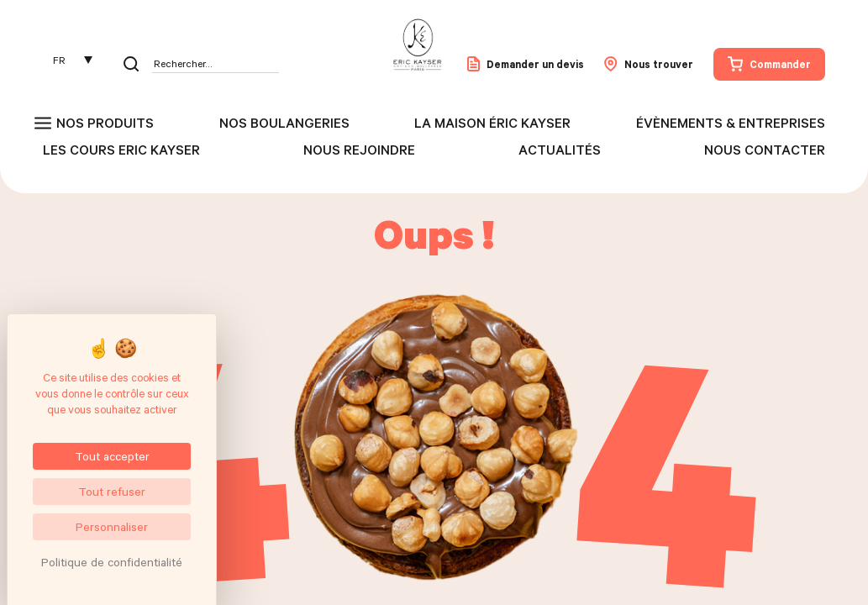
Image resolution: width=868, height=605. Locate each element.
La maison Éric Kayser (492, 123)
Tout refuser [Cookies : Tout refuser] (112, 491)
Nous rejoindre (359, 150)
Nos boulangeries (284, 123)
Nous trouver (649, 64)
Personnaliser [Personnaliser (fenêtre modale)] (112, 526)
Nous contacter (765, 150)
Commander (769, 64)
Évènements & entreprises (731, 123)
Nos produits (105, 123)
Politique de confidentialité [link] (112, 562)
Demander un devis (526, 64)
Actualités (560, 150)
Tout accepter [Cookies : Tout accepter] (112, 456)
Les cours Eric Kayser (121, 150)
